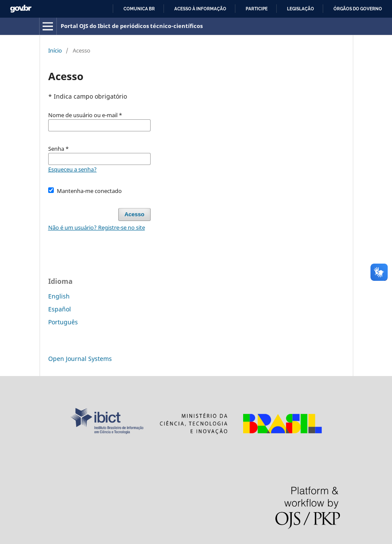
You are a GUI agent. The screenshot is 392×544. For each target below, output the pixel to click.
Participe (257, 9)
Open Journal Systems (80, 359)
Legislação (301, 9)
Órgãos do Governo (358, 9)
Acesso (134, 214)
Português (63, 322)
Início (55, 50)
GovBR (21, 9)
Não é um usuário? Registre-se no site (97, 227)
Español (60, 309)
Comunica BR (139, 9)
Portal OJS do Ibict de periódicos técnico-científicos (132, 26)
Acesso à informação (200, 9)
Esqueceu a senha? (73, 169)
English (59, 296)
